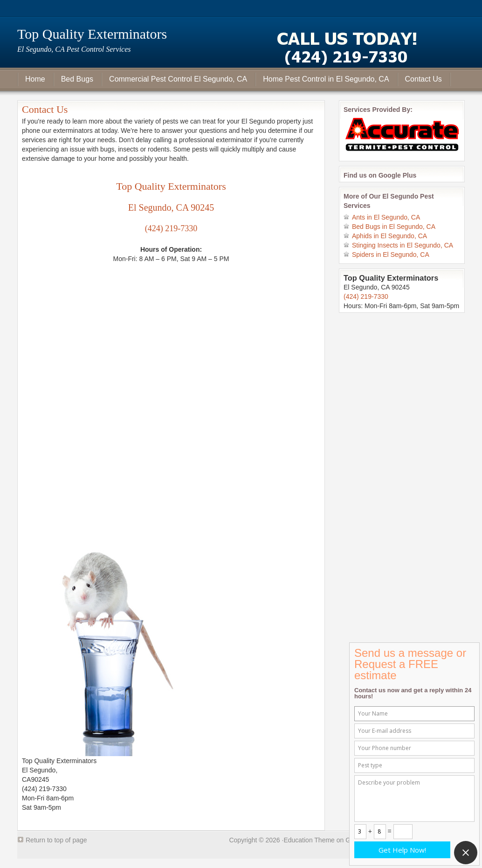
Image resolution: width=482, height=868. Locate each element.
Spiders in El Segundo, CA (391, 255)
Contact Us (423, 79)
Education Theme (309, 840)
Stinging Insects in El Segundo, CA (403, 245)
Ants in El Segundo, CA (386, 217)
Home (35, 79)
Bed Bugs (77, 79)
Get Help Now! (402, 850)
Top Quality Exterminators (92, 34)
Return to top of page (56, 840)
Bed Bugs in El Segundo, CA (394, 227)
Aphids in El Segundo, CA (389, 236)
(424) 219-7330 (171, 228)
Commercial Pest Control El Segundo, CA (178, 79)
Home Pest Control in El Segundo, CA (326, 79)
